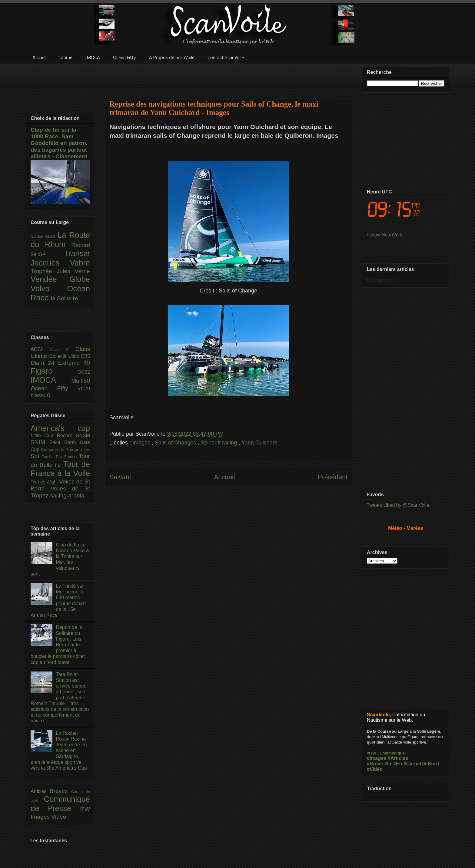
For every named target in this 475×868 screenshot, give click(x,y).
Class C (63, 350)
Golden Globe (44, 236)
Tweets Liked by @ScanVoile (398, 505)
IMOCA (51, 380)
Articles (40, 791)
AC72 (40, 349)
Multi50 (81, 381)
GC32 (84, 372)
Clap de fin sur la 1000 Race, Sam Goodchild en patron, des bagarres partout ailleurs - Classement (59, 143)
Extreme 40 (74, 363)
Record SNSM (73, 436)
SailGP (47, 254)
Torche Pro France (60, 457)
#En (398, 764)
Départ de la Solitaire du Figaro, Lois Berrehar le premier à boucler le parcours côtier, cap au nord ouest (58, 645)
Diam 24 (44, 363)
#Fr (388, 764)
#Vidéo (375, 769)
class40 (40, 395)
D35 (86, 356)
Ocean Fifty (54, 388)
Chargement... (382, 280)
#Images (377, 758)
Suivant (120, 477)
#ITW (372, 753)
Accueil (224, 477)
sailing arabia (67, 495)
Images (142, 443)
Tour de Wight (45, 482)
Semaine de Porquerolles (65, 450)
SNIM (40, 442)
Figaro (54, 371)
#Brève (375, 764)
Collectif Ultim (65, 356)
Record (81, 245)
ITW (85, 809)
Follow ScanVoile (385, 235)
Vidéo (59, 817)
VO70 (84, 389)
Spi (36, 456)
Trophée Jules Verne (60, 271)
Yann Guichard (259, 443)
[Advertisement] (228, 78)
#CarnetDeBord (421, 764)
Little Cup (44, 436)
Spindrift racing (219, 443)
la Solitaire (65, 298)
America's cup (60, 428)
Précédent (333, 477)
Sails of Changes (176, 443)
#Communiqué (391, 753)
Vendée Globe (60, 279)
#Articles (398, 758)
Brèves (60, 791)
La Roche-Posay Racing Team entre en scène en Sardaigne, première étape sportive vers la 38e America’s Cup (59, 751)
